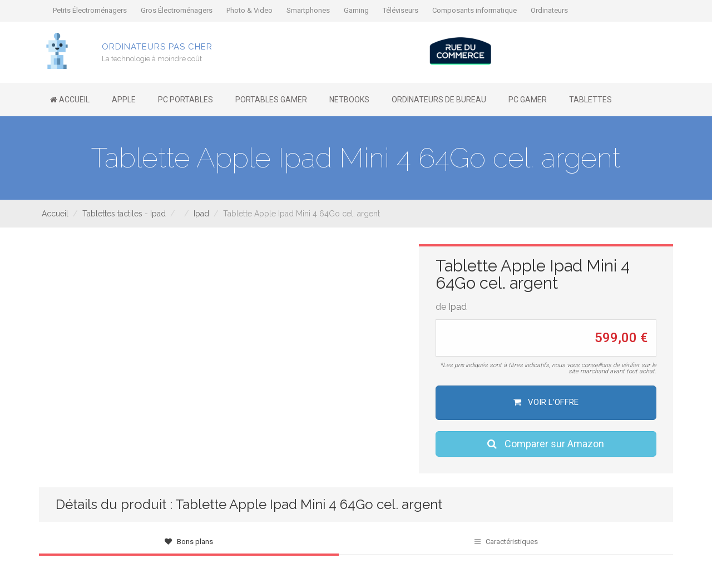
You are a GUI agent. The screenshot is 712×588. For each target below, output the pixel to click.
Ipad (201, 214)
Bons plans (189, 542)
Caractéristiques (506, 542)
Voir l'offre (546, 402)
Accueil (55, 214)
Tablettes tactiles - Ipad (124, 214)
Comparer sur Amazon (546, 444)
